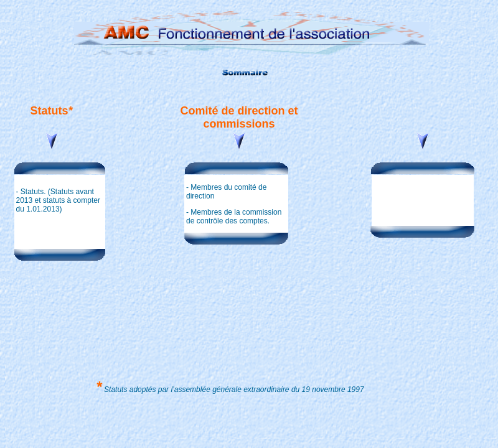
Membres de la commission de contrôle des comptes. (234, 217)
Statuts (31, 192)
